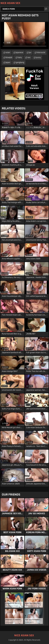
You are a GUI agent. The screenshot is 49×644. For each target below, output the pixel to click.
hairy (20, 58)
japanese (19, 53)
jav (30, 53)
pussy (38, 58)
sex (29, 58)
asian (8, 53)
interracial (41, 53)
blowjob (9, 58)
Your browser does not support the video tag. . (24, 36)
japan (8, 63)
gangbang (20, 63)
